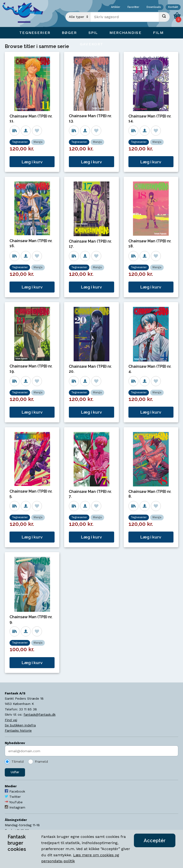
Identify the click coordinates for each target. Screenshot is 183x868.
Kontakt (173, 7)
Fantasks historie (18, 730)
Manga (38, 142)
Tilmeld (18, 761)
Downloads (154, 7)
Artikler (116, 7)
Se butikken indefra (20, 725)
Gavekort (91, 44)
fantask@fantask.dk (40, 714)
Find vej (11, 720)
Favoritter (133, 7)
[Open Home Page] (25, 13)
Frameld (41, 761)
